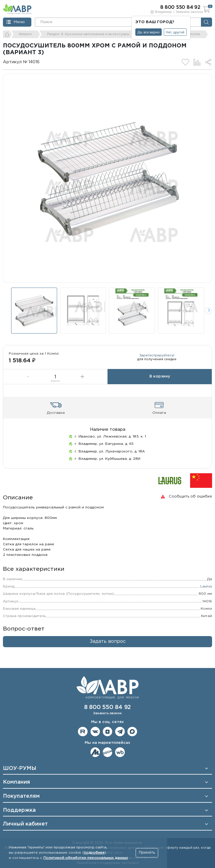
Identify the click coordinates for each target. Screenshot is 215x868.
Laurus (206, 586)
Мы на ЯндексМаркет (95, 752)
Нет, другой (175, 32)
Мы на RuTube (83, 732)
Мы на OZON (108, 752)
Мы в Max (132, 732)
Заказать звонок (189, 12)
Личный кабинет (25, 824)
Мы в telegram (120, 732)
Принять (147, 853)
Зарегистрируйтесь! (157, 356)
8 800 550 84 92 (107, 707)
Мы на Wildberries (120, 752)
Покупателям (21, 796)
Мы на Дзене (108, 732)
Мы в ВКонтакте (95, 732)
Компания (17, 782)
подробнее (94, 853)
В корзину (160, 376)
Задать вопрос (108, 641)
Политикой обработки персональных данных (86, 858)
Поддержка (19, 810)
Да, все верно (149, 32)
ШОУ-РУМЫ (20, 768)
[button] (208, 311)
